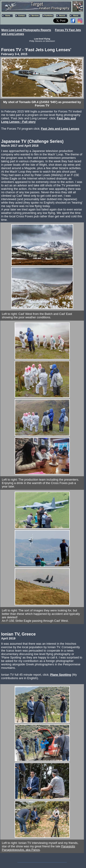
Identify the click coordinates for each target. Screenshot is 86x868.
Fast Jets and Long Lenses (60, 129)
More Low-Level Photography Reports (26, 30)
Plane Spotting (61, 675)
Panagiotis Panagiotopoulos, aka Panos (38, 848)
